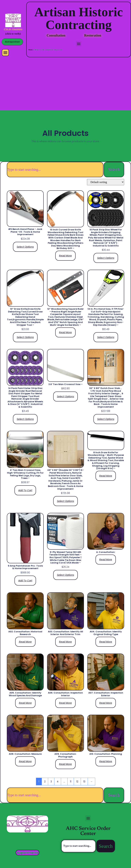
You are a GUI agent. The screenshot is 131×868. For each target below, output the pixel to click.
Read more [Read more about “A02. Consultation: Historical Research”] (25, 642)
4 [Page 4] (58, 782)
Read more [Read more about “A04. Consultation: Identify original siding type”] (106, 642)
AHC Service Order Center (88, 831)
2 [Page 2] (45, 782)
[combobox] (55, 170)
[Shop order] (106, 182)
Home (31, 50)
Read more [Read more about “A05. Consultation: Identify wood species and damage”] (25, 703)
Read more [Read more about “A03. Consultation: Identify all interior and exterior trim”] (65, 642)
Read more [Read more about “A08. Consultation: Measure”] (25, 761)
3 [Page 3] (51, 782)
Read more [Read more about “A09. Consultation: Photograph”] (65, 764)
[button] (5, 53)
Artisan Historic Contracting (79, 18)
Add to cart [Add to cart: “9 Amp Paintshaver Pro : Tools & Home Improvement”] (25, 581)
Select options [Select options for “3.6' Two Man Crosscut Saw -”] (65, 396)
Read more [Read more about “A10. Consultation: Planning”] (106, 761)
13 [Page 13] (84, 782)
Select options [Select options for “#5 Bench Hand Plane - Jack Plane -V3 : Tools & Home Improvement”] (25, 247)
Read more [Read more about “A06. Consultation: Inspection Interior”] (65, 703)
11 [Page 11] (71, 782)
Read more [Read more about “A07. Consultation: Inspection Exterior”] (106, 703)
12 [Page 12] (77, 782)
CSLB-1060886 (13, 30)
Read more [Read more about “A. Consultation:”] (106, 560)
